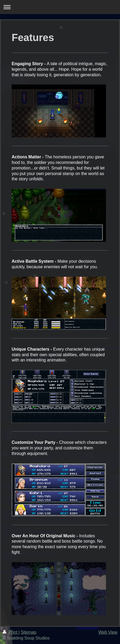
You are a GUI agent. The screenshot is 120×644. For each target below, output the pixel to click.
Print (11, 632)
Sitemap (28, 632)
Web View (108, 632)
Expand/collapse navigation (60, 7)
